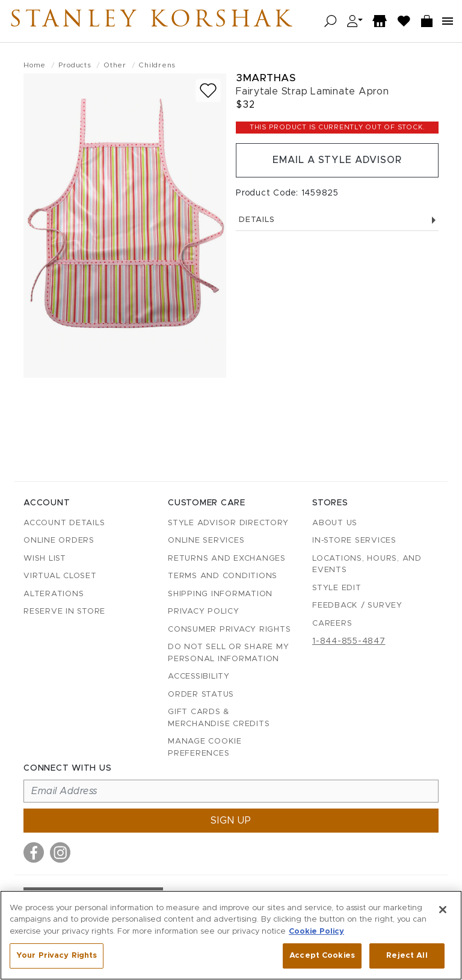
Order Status (201, 695)
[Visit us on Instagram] (60, 852)
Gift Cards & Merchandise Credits (219, 718)
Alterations (54, 594)
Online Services (206, 541)
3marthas (266, 78)
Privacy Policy (204, 612)
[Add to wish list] (208, 91)
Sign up (231, 821)
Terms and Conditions (223, 576)
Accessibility (199, 676)
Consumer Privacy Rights (229, 630)
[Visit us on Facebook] (34, 852)
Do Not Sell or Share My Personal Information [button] (228, 653)
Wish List (45, 559)
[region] (231, 935)
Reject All (407, 956)
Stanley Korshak (156, 21)
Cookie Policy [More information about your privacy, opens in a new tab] (316, 932)
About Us (335, 523)
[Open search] (331, 21)
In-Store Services (354, 541)
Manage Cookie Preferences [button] (205, 747)
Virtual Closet (60, 576)
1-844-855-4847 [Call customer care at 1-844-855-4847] (349, 641)
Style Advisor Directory (228, 523)
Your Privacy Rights (57, 956)
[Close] (443, 910)
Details (337, 220)
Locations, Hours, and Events (367, 565)
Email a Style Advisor (337, 161)
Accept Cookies (322, 956)
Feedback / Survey (357, 606)
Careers (332, 624)
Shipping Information (220, 594)
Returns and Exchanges (227, 559)
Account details (64, 523)
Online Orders (59, 541)
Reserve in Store (64, 612)
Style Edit (337, 588)
